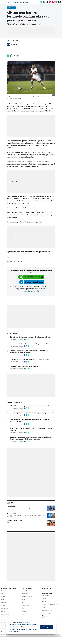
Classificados (47, 594)
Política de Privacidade (6, 635)
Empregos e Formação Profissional (50, 604)
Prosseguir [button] (46, 627)
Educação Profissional (27, 617)
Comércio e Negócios (47, 613)
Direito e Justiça (5, 614)
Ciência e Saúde (5, 617)
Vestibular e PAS (26, 611)
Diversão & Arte (5, 608)
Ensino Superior (25, 594)
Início (10, 40)
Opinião (3, 620)
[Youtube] (53, 3)
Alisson (10, 262)
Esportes (15, 40)
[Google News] (56, 3)
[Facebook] (44, 3)
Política (3, 597)
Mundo (3, 605)
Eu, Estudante (27, 589)
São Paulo (18, 262)
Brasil (3, 599)
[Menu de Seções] (4, 2)
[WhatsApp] (41, 3)
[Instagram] (50, 3)
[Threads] (59, 3)
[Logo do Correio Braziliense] (20, 2)
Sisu (23, 614)
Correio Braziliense (9, 589)
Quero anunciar (46, 596)
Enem (23, 602)
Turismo (3, 629)
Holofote (3, 623)
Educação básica (26, 591)
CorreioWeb (47, 589)
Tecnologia (4, 626)
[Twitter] (47, 3)
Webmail (44, 591)
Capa (3, 591)
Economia (4, 602)
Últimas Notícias (26, 605)
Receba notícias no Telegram (34, 282)
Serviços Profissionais (47, 610)
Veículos (44, 601)
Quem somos (4, 632)
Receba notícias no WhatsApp (34, 277)
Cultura (23, 608)
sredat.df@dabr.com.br (31, 291)
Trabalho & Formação (27, 597)
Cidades (3, 594)
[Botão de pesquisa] (8, 2)
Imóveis (44, 598)
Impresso (46, 616)
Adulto (44, 607)
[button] (21, 632)
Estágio (23, 599)
